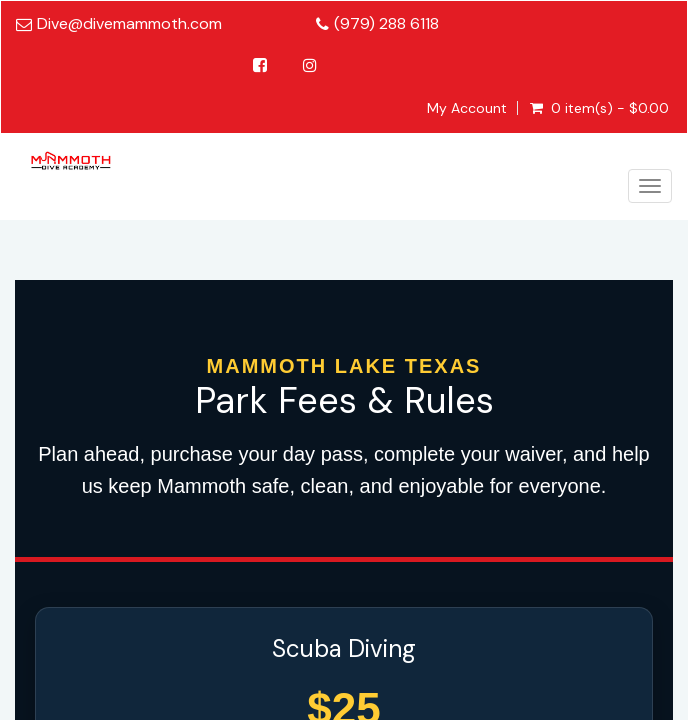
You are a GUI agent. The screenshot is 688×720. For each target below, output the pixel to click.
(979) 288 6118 (386, 23)
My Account (467, 108)
